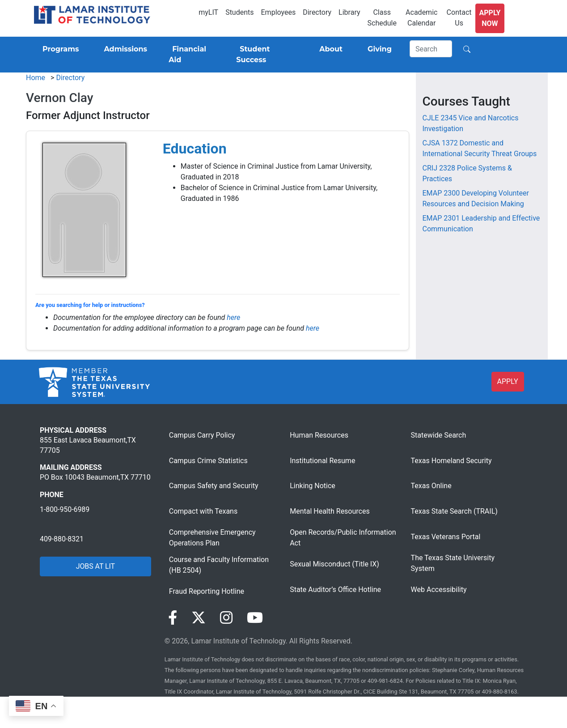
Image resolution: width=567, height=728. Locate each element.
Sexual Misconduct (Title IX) (334, 564)
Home (36, 78)
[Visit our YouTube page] (255, 618)
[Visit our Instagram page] (226, 618)
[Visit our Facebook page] (173, 618)
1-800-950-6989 (65, 509)
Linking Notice (313, 486)
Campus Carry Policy (202, 435)
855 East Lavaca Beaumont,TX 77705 (88, 445)
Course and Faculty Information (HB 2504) (219, 565)
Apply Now (490, 18)
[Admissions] (124, 49)
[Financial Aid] (192, 55)
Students (239, 12)
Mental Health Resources (330, 511)
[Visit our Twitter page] (199, 618)
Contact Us (459, 18)
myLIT (208, 12)
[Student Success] (265, 55)
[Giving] (378, 49)
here (233, 317)
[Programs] (59, 49)
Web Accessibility (439, 590)
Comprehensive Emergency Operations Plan (212, 538)
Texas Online (431, 486)
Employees (279, 12)
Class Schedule (382, 18)
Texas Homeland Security (451, 461)
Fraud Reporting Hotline (207, 591)
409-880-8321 (62, 539)
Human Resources (319, 435)
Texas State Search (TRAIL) (454, 511)
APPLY (508, 381)
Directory (317, 12)
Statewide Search (439, 435)
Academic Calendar (421, 18)
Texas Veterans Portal (446, 537)
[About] (329, 49)
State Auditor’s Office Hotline (335, 590)
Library (349, 12)
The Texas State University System (453, 563)
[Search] (431, 49)
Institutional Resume (322, 461)
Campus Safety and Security (214, 486)
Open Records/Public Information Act (343, 538)
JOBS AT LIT (95, 566)
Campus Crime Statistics (208, 461)
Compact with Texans (203, 511)
